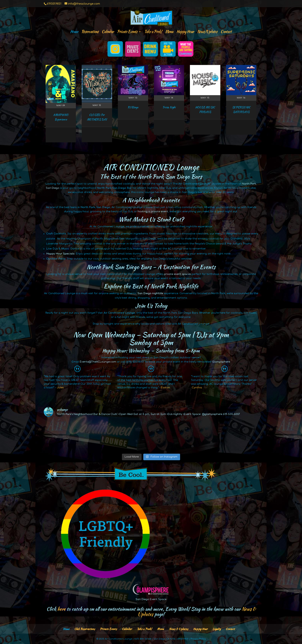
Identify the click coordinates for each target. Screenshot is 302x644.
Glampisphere (221, 362)
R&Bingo (133, 107)
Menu (169, 32)
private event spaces (177, 274)
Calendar (108, 32)
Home (74, 32)
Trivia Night (169, 107)
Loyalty (217, 629)
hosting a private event (153, 212)
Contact (226, 32)
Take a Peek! (153, 32)
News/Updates (207, 32)
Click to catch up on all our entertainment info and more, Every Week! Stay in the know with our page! (151, 612)
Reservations (90, 32)
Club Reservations (85, 629)
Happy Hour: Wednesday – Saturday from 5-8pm (151, 351)
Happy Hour (185, 32)
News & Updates (179, 629)
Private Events (127, 32)
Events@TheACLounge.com (98, 362)
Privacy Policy (198, 639)
